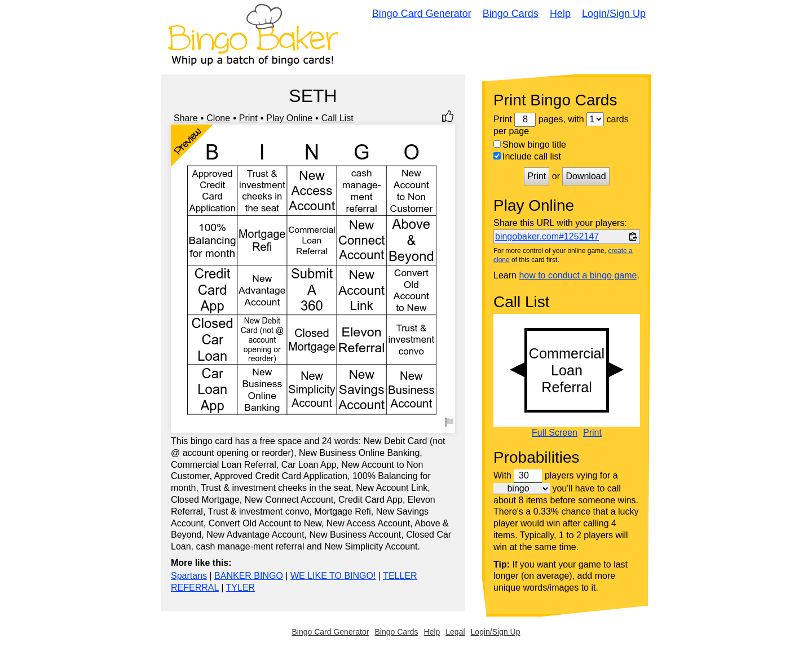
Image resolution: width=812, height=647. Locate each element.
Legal (455, 632)
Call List (337, 118)
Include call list (527, 156)
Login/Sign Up (614, 14)
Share (186, 118)
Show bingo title (530, 145)
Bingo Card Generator (422, 14)
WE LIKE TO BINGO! (333, 576)
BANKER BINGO (249, 576)
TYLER (241, 588)
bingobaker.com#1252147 (547, 236)
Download (586, 176)
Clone (218, 118)
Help (560, 14)
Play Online (289, 118)
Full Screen (555, 433)
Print (248, 118)
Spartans (189, 576)
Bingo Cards (511, 14)
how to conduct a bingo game (578, 275)
